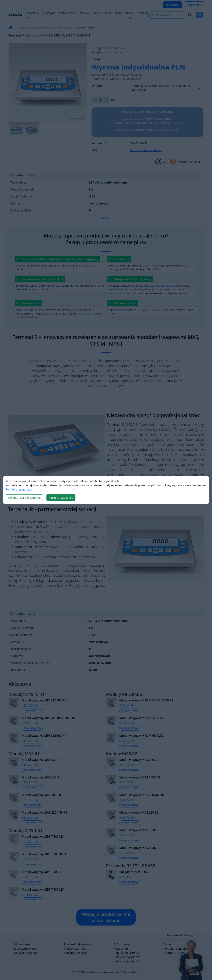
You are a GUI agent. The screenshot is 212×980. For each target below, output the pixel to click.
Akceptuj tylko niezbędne (24, 498)
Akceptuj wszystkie (61, 498)
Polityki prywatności (19, 489)
